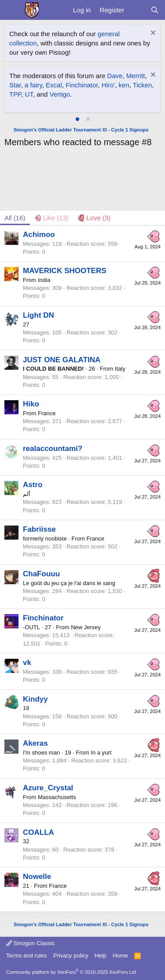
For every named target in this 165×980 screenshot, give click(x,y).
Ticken (143, 85)
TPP (15, 94)
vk (27, 663)
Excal (54, 85)
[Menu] (12, 10)
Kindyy (35, 699)
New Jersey (86, 627)
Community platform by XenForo (72, 972)
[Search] (155, 10)
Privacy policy (71, 956)
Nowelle (37, 877)
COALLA (38, 832)
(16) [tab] (15, 218)
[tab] (77, 119)
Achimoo (39, 235)
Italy (120, 369)
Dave (115, 76)
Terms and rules (26, 956)
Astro (33, 485)
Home (120, 956)
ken (124, 85)
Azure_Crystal (48, 788)
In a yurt (101, 753)
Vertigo (60, 94)
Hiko (31, 404)
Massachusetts (57, 797)
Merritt (136, 76)
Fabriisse (39, 529)
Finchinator (82, 85)
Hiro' (108, 85)
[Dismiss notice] (152, 34)
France (47, 413)
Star (15, 85)
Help (101, 956)
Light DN (38, 315)
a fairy (33, 85)
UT (29, 94)
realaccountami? (53, 449)
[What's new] (137, 10)
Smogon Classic (31, 943)
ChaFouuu (41, 574)
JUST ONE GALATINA (62, 360)
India (44, 280)
